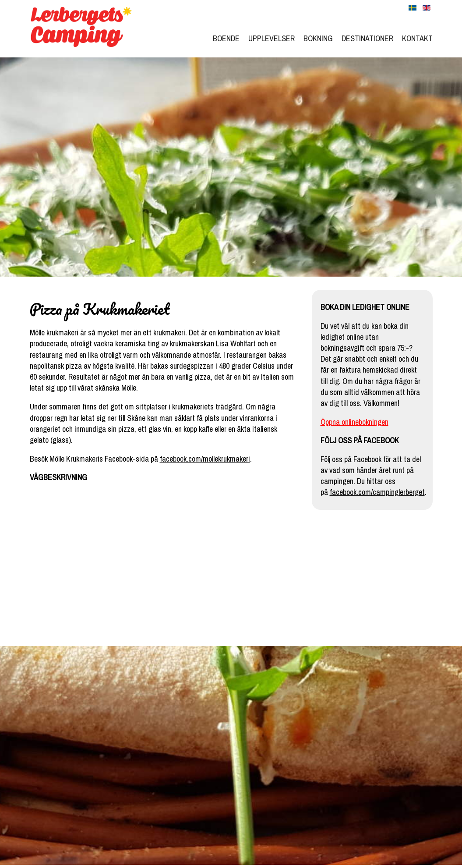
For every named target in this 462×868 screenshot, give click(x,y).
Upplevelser (272, 38)
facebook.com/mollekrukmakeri (205, 459)
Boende (226, 38)
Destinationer (367, 38)
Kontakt (417, 38)
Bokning (318, 38)
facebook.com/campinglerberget (377, 492)
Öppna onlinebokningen (354, 422)
